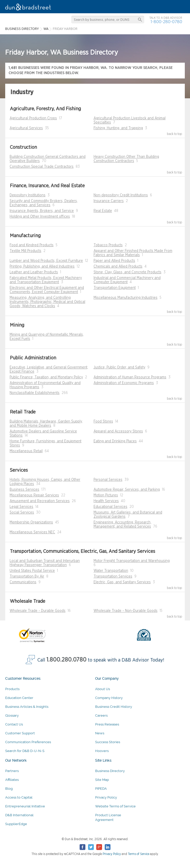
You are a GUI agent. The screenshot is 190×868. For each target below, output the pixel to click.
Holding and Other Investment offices (40, 217)
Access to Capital (19, 797)
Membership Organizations (31, 522)
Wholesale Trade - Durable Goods (38, 611)
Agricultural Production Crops (33, 118)
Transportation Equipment (115, 288)
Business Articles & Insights (27, 707)
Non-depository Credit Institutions (121, 195)
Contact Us (14, 724)
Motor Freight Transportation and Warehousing (132, 561)
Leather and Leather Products (34, 272)
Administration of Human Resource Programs (130, 377)
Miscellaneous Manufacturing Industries (126, 298)
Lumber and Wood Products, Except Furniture (46, 261)
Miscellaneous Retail (26, 451)
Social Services (22, 513)
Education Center (19, 698)
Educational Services (110, 507)
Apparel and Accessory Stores (118, 431)
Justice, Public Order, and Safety (119, 367)
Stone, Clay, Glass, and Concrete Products (127, 272)
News (100, 733)
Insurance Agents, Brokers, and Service (42, 211)
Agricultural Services (26, 128)
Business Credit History (114, 707)
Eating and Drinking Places (115, 441)
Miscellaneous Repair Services (34, 495)
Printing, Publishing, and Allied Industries (42, 267)
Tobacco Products (108, 245)
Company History (109, 698)
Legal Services (21, 507)
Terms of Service (139, 854)
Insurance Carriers (109, 201)
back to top (175, 134)
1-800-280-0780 (166, 22)
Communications (23, 582)
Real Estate (103, 211)
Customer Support (20, 733)
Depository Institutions (28, 195)
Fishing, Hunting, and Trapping (118, 128)
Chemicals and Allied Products (118, 267)
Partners (12, 771)
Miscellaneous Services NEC (32, 532)
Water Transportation (111, 571)
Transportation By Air (27, 576)
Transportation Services (113, 576)
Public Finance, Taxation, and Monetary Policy (46, 377)
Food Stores (103, 422)
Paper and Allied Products (114, 261)
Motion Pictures (106, 495)
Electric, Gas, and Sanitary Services (122, 582)
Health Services (106, 501)
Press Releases (107, 724)
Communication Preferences (28, 742)
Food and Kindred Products (32, 245)
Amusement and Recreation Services (40, 501)
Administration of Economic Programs (124, 383)
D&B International (19, 815)
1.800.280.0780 (67, 660)
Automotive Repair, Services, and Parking (127, 490)
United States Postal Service (32, 571)
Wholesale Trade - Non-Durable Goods (126, 611)
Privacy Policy (106, 797)
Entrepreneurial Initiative (25, 806)
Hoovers (102, 751)
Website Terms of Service (115, 806)
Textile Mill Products (25, 251)
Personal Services (108, 480)
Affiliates (12, 780)
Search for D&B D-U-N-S (25, 751)
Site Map (102, 780)
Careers (101, 715)
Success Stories (108, 742)
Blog (9, 789)
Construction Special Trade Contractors (42, 167)
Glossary (12, 715)
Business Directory (110, 771)
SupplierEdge (16, 824)
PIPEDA (101, 789)
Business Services (24, 490)
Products (12, 689)
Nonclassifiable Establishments (35, 393)
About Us (103, 689)
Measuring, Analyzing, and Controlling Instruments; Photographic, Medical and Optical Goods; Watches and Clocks (47, 302)
